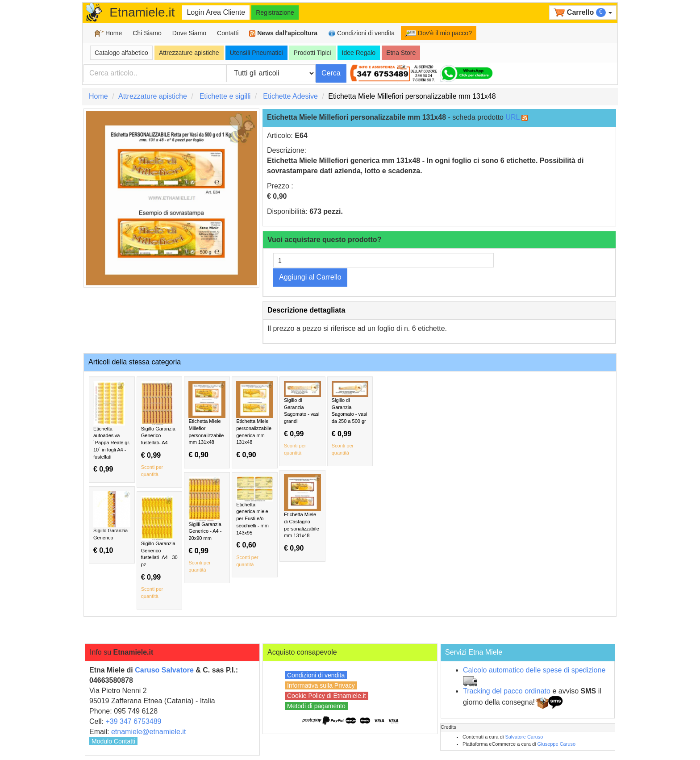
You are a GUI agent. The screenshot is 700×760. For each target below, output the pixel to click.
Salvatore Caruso (524, 737)
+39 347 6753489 (133, 721)
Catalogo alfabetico (121, 53)
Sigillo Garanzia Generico (112, 523)
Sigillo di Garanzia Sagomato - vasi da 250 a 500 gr (350, 419)
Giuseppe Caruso (557, 744)
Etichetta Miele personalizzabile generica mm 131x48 (255, 420)
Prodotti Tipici (312, 53)
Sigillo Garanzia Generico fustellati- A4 (160, 430)
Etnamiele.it (142, 12)
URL (512, 117)
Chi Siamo (147, 33)
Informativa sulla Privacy (321, 685)
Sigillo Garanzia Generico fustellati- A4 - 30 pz (160, 548)
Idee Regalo (359, 53)
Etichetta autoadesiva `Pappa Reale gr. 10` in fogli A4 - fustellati (112, 427)
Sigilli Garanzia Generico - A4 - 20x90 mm (207, 525)
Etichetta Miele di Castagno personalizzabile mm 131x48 (302, 513)
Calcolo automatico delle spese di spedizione (534, 670)
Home (108, 33)
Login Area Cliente (216, 12)
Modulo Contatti (113, 741)
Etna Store (401, 53)
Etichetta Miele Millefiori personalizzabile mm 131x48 (207, 420)
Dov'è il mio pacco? (439, 33)
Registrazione (275, 13)
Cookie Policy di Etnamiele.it (327, 696)
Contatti (228, 33)
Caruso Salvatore (164, 670)
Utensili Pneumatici (256, 53)
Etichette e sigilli (225, 96)
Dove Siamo (189, 33)
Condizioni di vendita (361, 33)
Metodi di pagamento (316, 706)
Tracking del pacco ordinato (507, 691)
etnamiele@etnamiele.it (148, 732)
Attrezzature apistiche (189, 53)
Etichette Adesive (290, 96)
